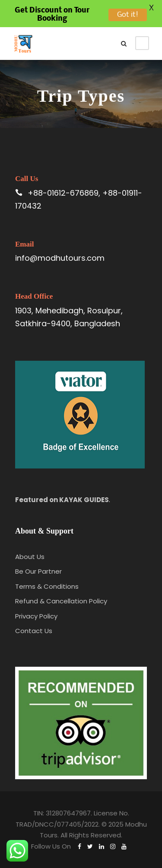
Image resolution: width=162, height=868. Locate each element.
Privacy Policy (36, 616)
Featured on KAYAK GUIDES (62, 500)
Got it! (128, 15)
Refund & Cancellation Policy (61, 601)
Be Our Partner (38, 571)
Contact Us (34, 631)
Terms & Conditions (47, 586)
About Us (30, 557)
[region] (81, 789)
